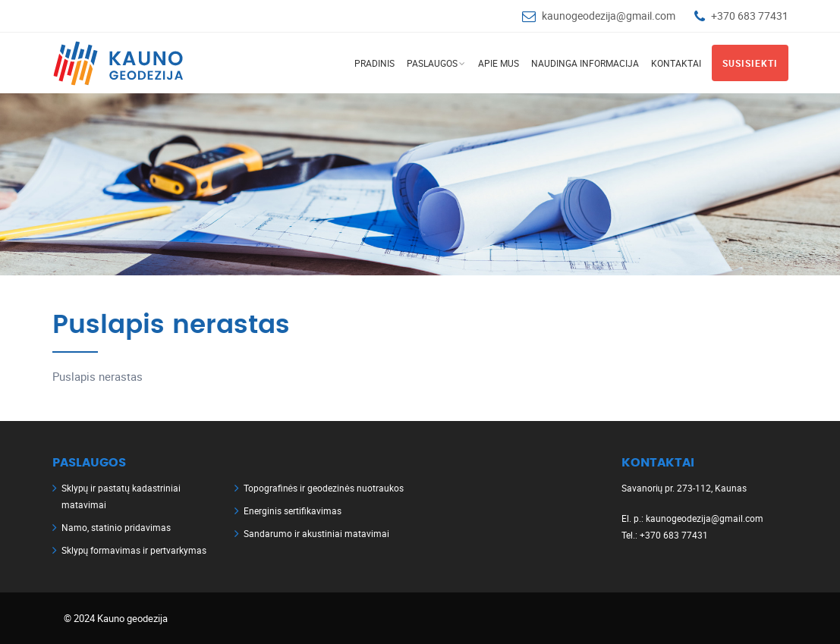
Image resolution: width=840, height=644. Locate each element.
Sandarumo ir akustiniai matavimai (316, 533)
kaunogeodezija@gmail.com (609, 16)
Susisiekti (750, 63)
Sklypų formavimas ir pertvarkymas (134, 550)
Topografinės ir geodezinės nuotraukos (324, 488)
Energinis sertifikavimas (293, 510)
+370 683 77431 (750, 16)
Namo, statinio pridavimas (116, 527)
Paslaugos (432, 63)
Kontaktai (676, 63)
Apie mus (499, 63)
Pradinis (374, 63)
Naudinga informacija (585, 63)
